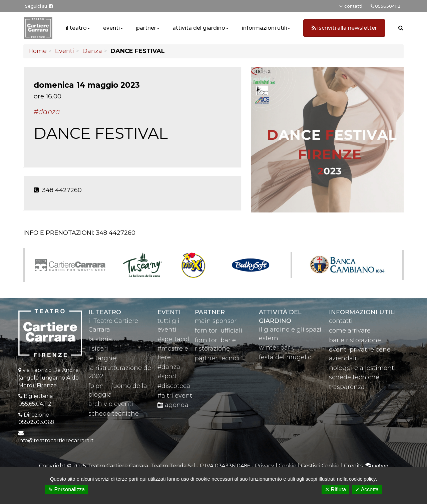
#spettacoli (174, 339)
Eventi (65, 51)
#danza (169, 367)
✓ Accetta (367, 489)
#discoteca (174, 386)
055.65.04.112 (35, 404)
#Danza (47, 112)
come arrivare (350, 331)
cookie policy (362, 479)
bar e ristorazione (355, 340)
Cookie (288, 466)
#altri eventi (176, 396)
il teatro (76, 28)
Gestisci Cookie (320, 466)
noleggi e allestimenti (362, 368)
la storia (100, 339)
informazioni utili (264, 28)
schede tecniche (114, 414)
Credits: (366, 466)
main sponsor (216, 321)
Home (38, 51)
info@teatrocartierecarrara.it (56, 440)
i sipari (98, 349)
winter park (276, 348)
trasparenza (347, 387)
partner (146, 28)
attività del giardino (199, 28)
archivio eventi (111, 404)
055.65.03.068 (36, 422)
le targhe (102, 358)
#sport (167, 376)
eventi (111, 28)
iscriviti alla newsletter (344, 28)
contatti (341, 321)
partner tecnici (217, 358)
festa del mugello (285, 357)
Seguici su (39, 6)
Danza (92, 51)
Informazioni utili (362, 312)
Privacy (265, 466)
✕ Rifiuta (335, 489)
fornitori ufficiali (219, 331)
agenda (173, 405)
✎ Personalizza (67, 489)
